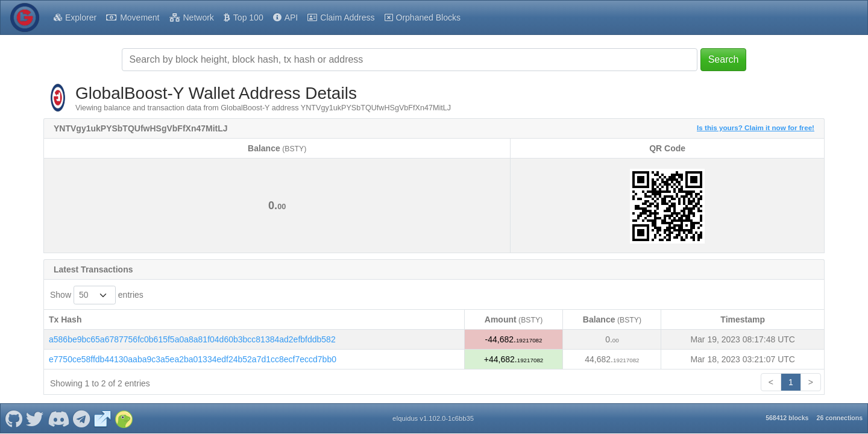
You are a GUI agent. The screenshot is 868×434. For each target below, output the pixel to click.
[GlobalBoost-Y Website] (102, 418)
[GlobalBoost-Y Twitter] (35, 418)
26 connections (840, 418)
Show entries (97, 295)
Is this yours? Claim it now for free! (756, 127)
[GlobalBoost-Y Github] (14, 418)
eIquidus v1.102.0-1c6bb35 (433, 418)
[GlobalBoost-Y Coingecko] (124, 418)
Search (724, 59)
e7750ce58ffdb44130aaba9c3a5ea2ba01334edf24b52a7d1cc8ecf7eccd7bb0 (193, 359)
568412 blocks (787, 418)
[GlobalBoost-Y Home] (25, 17)
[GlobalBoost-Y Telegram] (82, 418)
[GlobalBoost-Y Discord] (58, 418)
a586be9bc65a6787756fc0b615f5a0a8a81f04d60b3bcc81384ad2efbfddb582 (192, 339)
